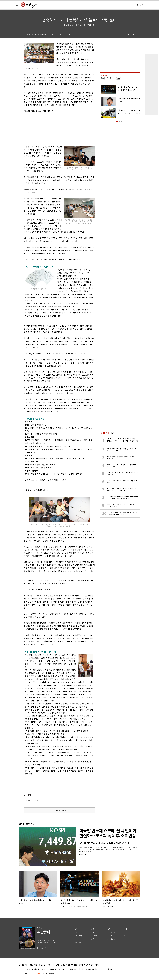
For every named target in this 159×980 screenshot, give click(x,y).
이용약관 (62, 965)
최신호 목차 (111, 932)
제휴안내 (49, 965)
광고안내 (127, 936)
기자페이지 (111, 939)
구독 (119, 78)
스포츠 (77, 939)
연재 (109, 929)
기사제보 (127, 929)
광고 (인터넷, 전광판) (39, 965)
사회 (76, 932)
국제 (93, 932)
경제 (93, 929)
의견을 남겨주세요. (32, 801)
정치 (76, 929)
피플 (93, 939)
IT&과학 (94, 936)
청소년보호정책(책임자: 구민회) (89, 965)
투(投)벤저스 (107, 78)
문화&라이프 (79, 936)
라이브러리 (111, 936)
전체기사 (78, 943)
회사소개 (28, 965)
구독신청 (127, 932)
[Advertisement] (54, 129)
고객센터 (56, 965)
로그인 (146, 5)
